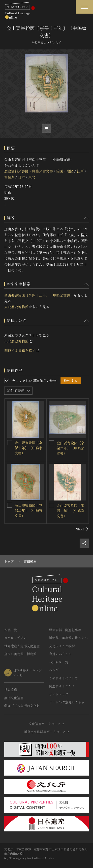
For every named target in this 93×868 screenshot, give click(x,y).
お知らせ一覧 (59, 662)
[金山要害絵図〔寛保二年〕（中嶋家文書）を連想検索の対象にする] (10, 505)
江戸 (80, 171)
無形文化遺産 (14, 698)
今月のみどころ (60, 654)
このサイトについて (64, 678)
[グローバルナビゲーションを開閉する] (84, 7)
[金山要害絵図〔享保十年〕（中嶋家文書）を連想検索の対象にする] (10, 443)
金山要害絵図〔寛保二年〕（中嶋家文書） (29, 510)
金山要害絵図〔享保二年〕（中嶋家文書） (70, 448)
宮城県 (9, 177)
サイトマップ (59, 694)
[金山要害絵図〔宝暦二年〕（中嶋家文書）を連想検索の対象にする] (52, 505)
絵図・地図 (65, 171)
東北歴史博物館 (16, 307)
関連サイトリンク (62, 686)
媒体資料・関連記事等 (65, 630)
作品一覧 (11, 630)
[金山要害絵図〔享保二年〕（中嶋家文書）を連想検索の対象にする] (52, 443)
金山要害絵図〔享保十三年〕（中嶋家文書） (39, 295)
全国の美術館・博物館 (20, 654)
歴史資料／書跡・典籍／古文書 (29, 171)
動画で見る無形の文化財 (22, 706)
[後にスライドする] (82, 529)
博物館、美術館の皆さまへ (68, 638)
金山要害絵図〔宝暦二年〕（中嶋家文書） (70, 511)
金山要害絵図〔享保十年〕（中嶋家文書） (29, 448)
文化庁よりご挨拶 (62, 646)
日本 (21, 177)
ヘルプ (54, 670)
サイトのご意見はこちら (67, 702)
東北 (32, 177)
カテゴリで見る (15, 638)
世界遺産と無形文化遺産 (22, 646)
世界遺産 (11, 690)
